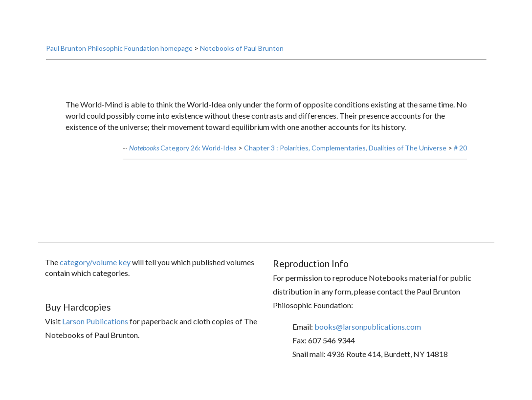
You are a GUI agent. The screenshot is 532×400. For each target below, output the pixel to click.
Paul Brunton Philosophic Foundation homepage (119, 59)
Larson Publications (95, 332)
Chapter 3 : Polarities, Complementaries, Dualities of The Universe (345, 158)
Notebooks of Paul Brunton (242, 59)
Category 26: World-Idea (183, 158)
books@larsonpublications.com (368, 337)
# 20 (460, 158)
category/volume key (95, 273)
